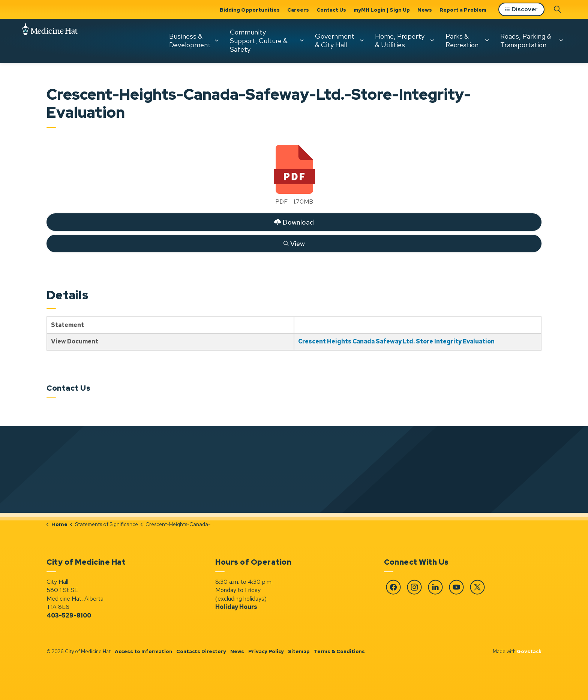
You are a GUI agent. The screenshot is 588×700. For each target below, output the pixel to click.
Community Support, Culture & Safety (259, 40)
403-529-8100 (69, 615)
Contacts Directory (201, 651)
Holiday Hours (236, 607)
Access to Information (143, 651)
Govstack (529, 651)
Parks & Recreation (462, 40)
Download (294, 222)
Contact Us (331, 10)
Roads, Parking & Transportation (526, 40)
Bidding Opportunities (250, 10)
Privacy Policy (266, 651)
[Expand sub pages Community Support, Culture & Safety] (302, 40)
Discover (521, 10)
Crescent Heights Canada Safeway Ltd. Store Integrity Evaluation (396, 341)
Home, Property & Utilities (400, 40)
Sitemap (299, 651)
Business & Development (190, 40)
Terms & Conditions (339, 651)
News (425, 10)
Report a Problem (463, 10)
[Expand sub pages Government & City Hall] (362, 40)
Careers (298, 10)
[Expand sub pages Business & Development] (217, 40)
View (294, 243)
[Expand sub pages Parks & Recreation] (487, 40)
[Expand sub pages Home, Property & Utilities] (432, 40)
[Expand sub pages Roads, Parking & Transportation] (561, 40)
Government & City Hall (335, 40)
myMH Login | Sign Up (382, 10)
